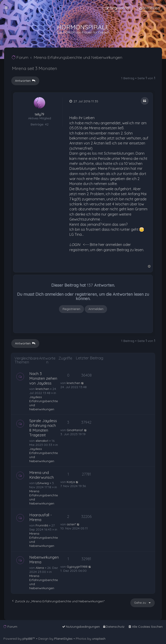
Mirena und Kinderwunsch (41, 475)
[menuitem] (150, 8)
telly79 (39, 114)
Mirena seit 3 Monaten (35, 68)
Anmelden (96, 309)
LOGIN (75, 245)
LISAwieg (42, 483)
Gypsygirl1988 (77, 567)
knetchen (42, 389)
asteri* (71, 524)
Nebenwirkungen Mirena (44, 560)
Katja (71, 482)
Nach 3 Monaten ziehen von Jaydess (43, 378)
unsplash (99, 639)
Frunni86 (42, 525)
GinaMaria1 (75, 430)
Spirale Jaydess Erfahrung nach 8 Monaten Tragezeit (43, 428)
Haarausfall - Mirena (41, 517)
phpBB (27, 639)
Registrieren (71, 309)
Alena (40, 568)
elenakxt (42, 441)
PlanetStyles (63, 639)
